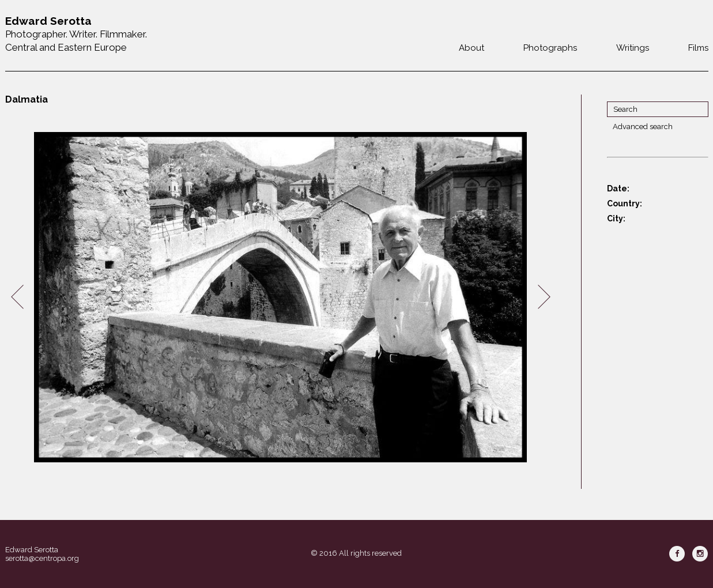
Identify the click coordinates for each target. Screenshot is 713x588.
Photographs (550, 48)
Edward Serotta (32, 550)
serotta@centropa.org (42, 558)
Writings (633, 48)
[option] (281, 297)
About (471, 48)
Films (698, 48)
